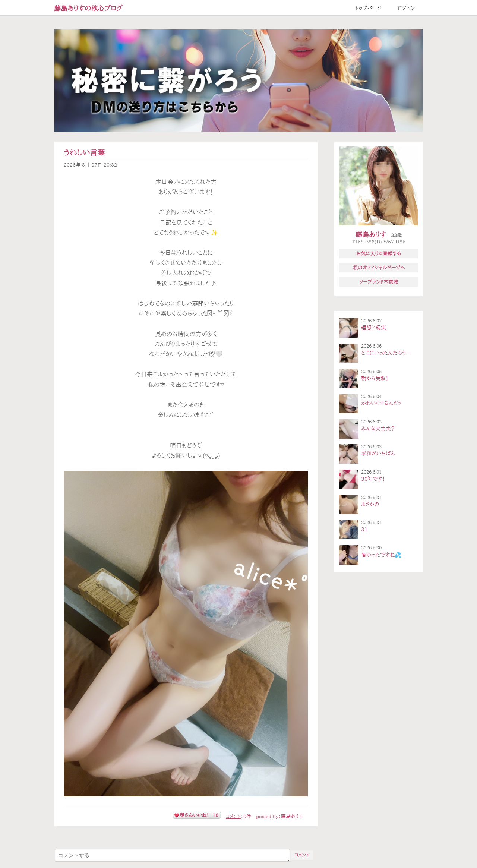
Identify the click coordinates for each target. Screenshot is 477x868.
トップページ (369, 8)
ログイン (406, 8)
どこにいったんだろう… (386, 353)
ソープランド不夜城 (379, 282)
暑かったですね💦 (381, 555)
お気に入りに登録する (379, 253)
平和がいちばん (378, 454)
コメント (233, 816)
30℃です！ (373, 479)
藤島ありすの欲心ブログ (88, 8)
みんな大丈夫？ (378, 429)
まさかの (370, 504)
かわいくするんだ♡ (381, 403)
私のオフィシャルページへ (379, 268)
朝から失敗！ (375, 378)
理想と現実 (374, 328)
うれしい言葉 (84, 153)
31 (364, 529)
